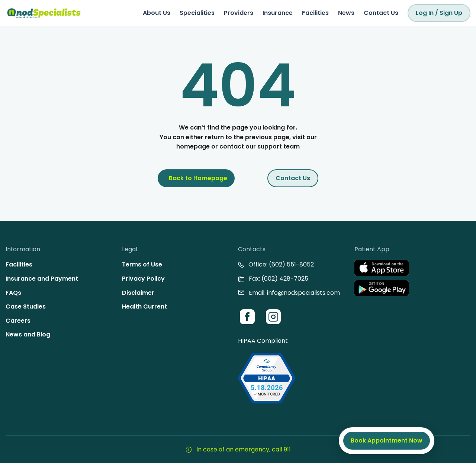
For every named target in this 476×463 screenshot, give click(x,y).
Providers (239, 13)
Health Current (144, 306)
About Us (157, 13)
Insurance (278, 13)
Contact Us (381, 13)
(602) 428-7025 (285, 279)
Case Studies (26, 306)
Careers (18, 321)
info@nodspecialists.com (303, 293)
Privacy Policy (143, 279)
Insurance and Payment (42, 279)
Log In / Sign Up (439, 13)
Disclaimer (138, 293)
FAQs (13, 293)
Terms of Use (142, 264)
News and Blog (28, 334)
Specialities (197, 13)
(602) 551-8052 (291, 264)
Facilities (315, 13)
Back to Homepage (198, 178)
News (346, 13)
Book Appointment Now (387, 440)
